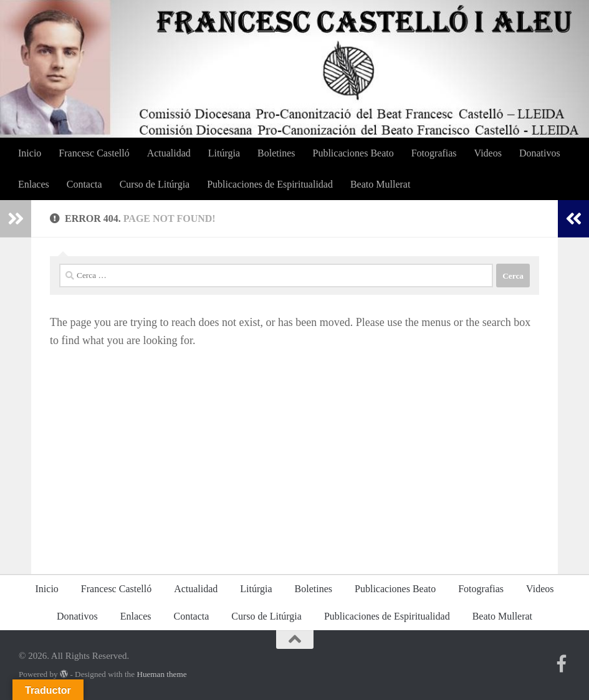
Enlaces (34, 184)
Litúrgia (224, 153)
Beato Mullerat (380, 184)
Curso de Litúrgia (155, 184)
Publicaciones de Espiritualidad (270, 184)
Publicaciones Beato (353, 153)
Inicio (30, 153)
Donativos (540, 153)
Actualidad (169, 153)
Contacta (84, 184)
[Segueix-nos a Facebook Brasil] (562, 664)
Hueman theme (161, 674)
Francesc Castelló (94, 153)
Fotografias (434, 153)
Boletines (276, 153)
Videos (488, 153)
